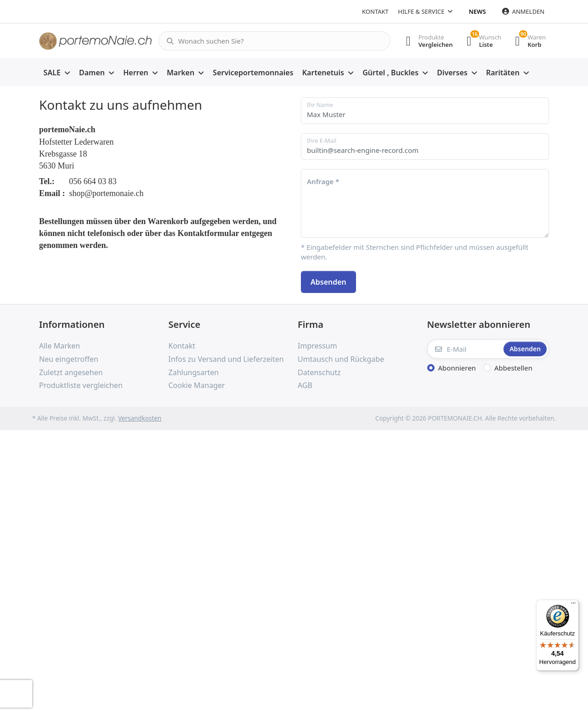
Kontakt (375, 11)
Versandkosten (140, 418)
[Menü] (573, 605)
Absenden (328, 282)
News (478, 11)
